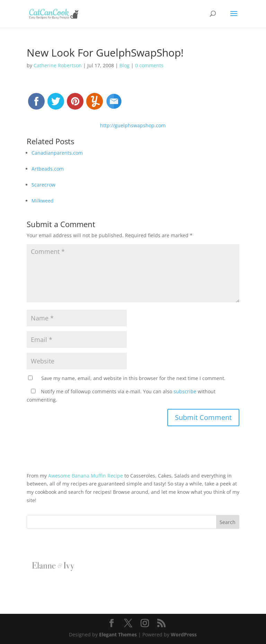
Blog (125, 65)
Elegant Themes (118, 634)
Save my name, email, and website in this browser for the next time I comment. (133, 378)
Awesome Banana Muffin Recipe (86, 476)
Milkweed (43, 201)
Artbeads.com (48, 169)
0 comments (149, 65)
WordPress (184, 634)
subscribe (185, 391)
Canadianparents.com (57, 153)
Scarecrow (43, 185)
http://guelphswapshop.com (133, 125)
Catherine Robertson (58, 65)
